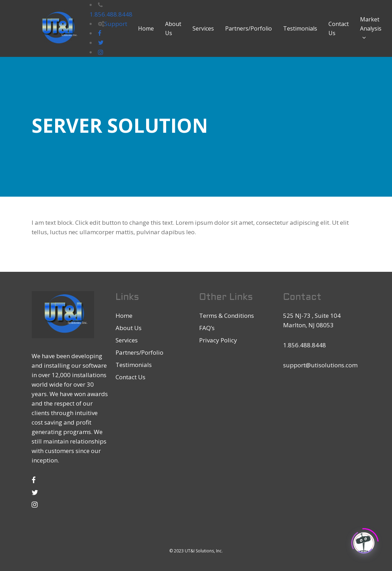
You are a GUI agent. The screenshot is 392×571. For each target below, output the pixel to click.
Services (127, 340)
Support (116, 24)
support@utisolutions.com (320, 365)
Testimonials (134, 365)
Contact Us (130, 377)
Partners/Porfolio (139, 352)
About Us (129, 328)
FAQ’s (207, 328)
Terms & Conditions (227, 316)
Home (124, 316)
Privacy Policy (218, 340)
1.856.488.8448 (111, 14)
